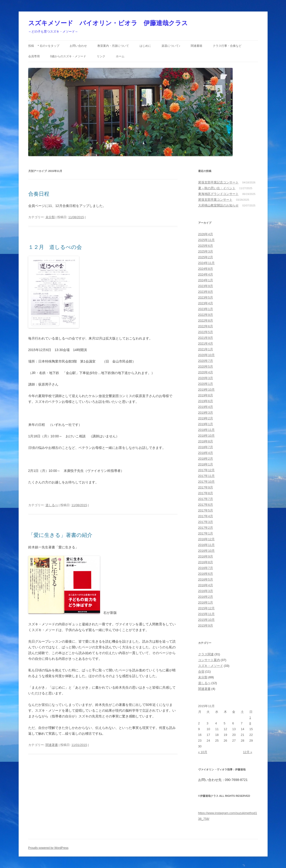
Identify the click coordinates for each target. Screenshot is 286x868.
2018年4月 (206, 453)
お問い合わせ (78, 46)
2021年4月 (206, 343)
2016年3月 (206, 591)
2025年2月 (206, 257)
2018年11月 (206, 430)
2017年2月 (206, 528)
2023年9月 (206, 286)
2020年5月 (206, 367)
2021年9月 (206, 338)
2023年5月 (206, 297)
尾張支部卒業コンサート (215, 200)
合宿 (201, 672)
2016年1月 (206, 602)
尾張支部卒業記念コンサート (218, 182)
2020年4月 (206, 372)
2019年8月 (206, 395)
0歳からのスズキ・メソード (68, 56)
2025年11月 (206, 240)
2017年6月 (206, 505)
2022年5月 (206, 332)
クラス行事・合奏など (227, 46)
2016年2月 (206, 597)
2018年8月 (206, 441)
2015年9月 (206, 625)
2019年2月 (206, 418)
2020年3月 (206, 378)
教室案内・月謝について (113, 46)
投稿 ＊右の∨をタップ (44, 46)
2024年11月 (206, 263)
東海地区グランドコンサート (218, 194)
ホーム (120, 56)
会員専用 (34, 56)
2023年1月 (206, 309)
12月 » (247, 752)
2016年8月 (206, 562)
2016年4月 (206, 585)
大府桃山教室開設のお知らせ (218, 205)
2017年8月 (206, 493)
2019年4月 (206, 407)
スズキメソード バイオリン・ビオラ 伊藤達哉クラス (108, 23)
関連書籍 (196, 46)
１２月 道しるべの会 (55, 247)
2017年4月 (206, 516)
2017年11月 (206, 476)
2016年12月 (206, 539)
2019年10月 (206, 390)
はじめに (145, 46)
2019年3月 (206, 413)
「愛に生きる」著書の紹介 (60, 535)
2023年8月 (206, 292)
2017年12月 (206, 470)
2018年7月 (206, 447)
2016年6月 (206, 574)
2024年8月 (206, 269)
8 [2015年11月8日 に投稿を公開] (250, 723)
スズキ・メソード (211, 666)
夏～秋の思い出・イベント (217, 188)
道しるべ (52, 505)
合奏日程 (39, 194)
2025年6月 (206, 246)
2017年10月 (206, 482)
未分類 (50, 217)
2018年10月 (206, 436)
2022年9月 (206, 315)
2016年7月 (206, 568)
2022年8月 (206, 320)
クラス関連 (206, 654)
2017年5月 (206, 510)
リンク (101, 56)
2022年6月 (206, 326)
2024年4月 (206, 274)
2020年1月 (206, 384)
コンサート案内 (209, 660)
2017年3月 (206, 522)
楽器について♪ (171, 46)
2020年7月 (206, 361)
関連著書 (52, 745)
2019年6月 (206, 401)
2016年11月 (206, 545)
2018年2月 (206, 459)
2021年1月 (206, 349)
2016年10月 (206, 551)
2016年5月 (206, 579)
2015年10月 (206, 620)
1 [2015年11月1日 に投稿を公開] (250, 718)
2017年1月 (206, 533)
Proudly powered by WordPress (48, 848)
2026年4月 (206, 234)
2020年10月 (206, 355)
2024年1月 (206, 280)
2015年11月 (206, 614)
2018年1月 (206, 464)
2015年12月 (206, 608)
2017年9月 (206, 487)
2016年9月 (206, 556)
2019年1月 (206, 424)
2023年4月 (206, 303)
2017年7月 (206, 499)
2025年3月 (206, 251)
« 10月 (203, 752)
